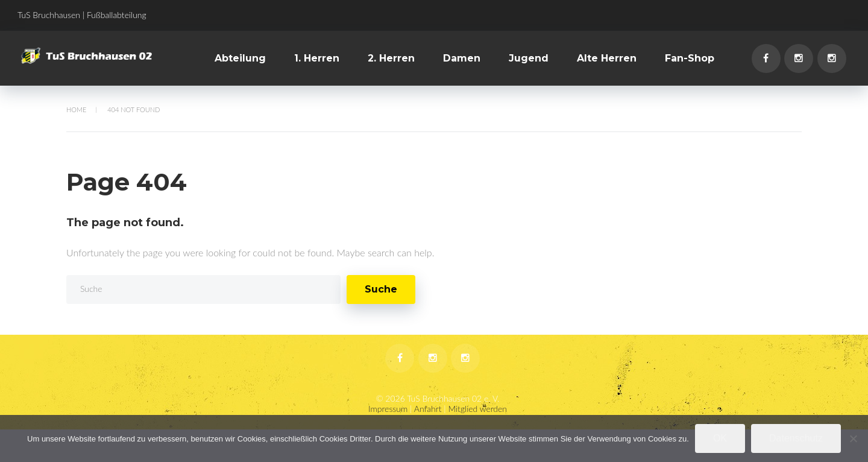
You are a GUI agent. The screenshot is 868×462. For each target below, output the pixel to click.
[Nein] (853, 438)
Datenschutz (796, 438)
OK (720, 438)
